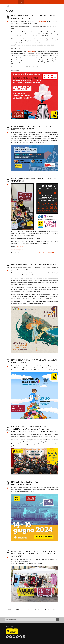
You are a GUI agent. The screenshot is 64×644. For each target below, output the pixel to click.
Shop (41, 2)
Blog (21, 2)
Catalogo (47, 2)
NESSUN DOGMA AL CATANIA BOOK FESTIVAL (34, 264)
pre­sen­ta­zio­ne (31, 52)
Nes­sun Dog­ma (42, 21)
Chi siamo (27, 2)
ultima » (32, 612)
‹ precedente (17, 609)
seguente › (54, 609)
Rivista (35, 2)
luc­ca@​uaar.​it (19, 247)
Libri (15, 2)
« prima (10, 609)
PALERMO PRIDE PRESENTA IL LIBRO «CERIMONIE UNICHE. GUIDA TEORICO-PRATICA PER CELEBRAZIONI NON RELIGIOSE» (35, 429)
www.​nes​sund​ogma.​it (17, 250)
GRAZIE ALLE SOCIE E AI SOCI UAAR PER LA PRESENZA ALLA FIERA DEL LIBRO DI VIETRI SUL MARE (33, 554)
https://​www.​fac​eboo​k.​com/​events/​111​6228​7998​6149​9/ (40, 253)
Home (9, 2)
